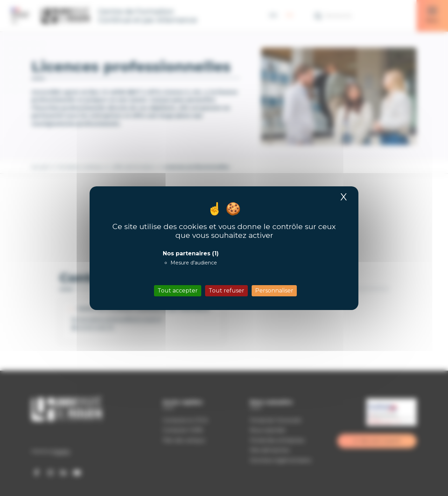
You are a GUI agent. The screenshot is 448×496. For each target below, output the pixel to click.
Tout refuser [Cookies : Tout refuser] (226, 291)
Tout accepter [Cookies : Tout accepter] (178, 291)
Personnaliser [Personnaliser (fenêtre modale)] (274, 291)
